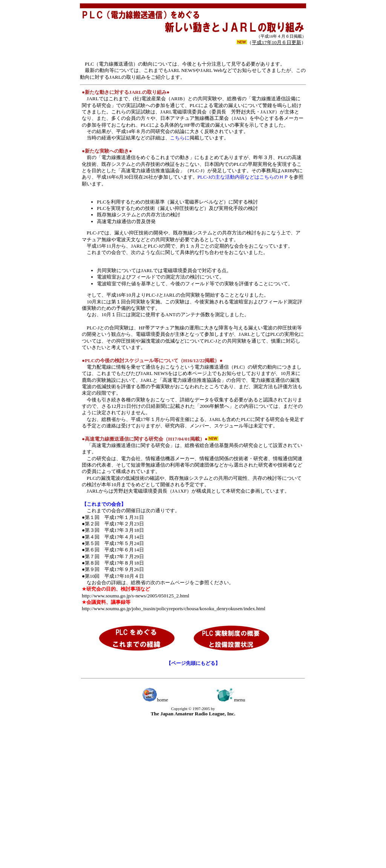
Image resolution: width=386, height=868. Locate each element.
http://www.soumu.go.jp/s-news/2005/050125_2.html (136, 596)
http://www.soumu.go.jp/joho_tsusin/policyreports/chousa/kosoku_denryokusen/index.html (174, 609)
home (155, 700)
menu (231, 700)
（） (276, 42)
